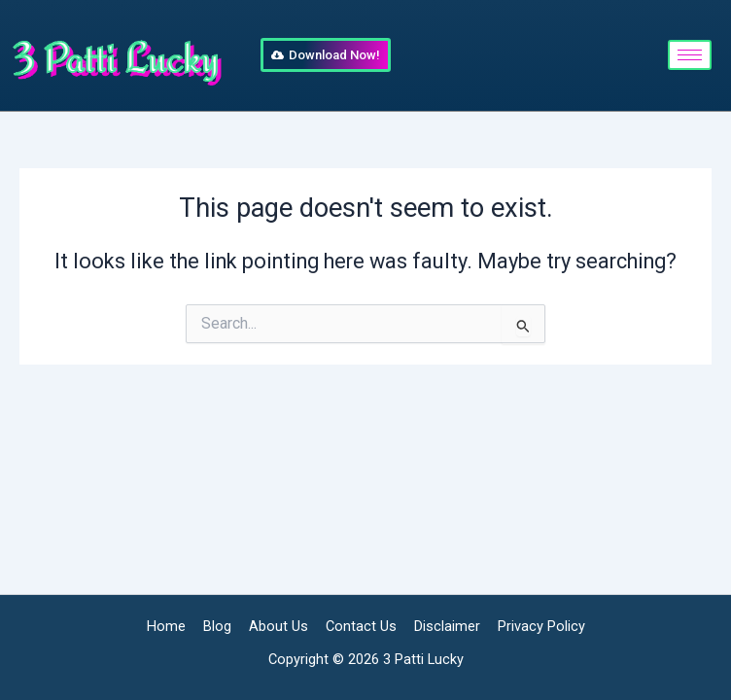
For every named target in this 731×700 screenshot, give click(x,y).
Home (166, 626)
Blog (217, 626)
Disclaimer (447, 626)
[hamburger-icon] (690, 55)
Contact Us (361, 626)
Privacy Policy (541, 626)
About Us (278, 626)
